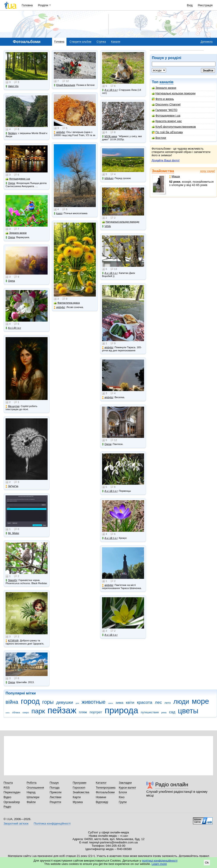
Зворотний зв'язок (16, 824)
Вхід (190, 5)
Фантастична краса (67, 303)
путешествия (150, 712)
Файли (31, 802)
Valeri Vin (12, 86)
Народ (31, 792)
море (200, 701)
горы (48, 702)
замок (111, 703)
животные (93, 702)
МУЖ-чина (109, 136)
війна (12, 702)
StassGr (11, 580)
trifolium (108, 178)
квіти (130, 703)
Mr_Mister (12, 533)
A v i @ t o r (13, 328)
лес (159, 702)
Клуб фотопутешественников (174, 127)
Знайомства (163, 171)
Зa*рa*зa (12, 486)
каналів (166, 82)
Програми (79, 783)
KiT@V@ (12, 641)
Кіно (122, 797)
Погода (54, 788)
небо (8, 713)
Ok (207, 863)
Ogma (10, 183)
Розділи (43, 5)
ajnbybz (59, 132)
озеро (26, 712)
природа (122, 710)
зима (120, 703)
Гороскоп (79, 788)
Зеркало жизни (164, 88)
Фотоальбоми (105, 792)
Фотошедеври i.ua (166, 116)
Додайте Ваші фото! (166, 160)
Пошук (54, 783)
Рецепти (55, 802)
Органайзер (12, 802)
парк (38, 711)
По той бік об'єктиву (167, 132)
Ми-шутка (12, 406)
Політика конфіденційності (52, 824)
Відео (7, 797)
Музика (78, 802)
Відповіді (102, 802)
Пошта (8, 783)
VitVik (106, 226)
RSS (7, 788)
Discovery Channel (166, 104)
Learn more (159, 864)
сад (172, 712)
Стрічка (101, 42)
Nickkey (11, 133)
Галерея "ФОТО (165, 110)
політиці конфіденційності (160, 861)
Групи (123, 802)
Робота (32, 783)
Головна (27, 5)
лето (168, 703)
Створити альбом (80, 42)
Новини (101, 797)
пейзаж (62, 710)
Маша (175, 176)
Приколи (55, 792)
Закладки (125, 783)
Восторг (159, 138)
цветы (188, 711)
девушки (65, 702)
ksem (58, 213)
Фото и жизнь (163, 99)
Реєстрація (205, 5)
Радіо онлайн (172, 784)
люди (181, 702)
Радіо (7, 807)
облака (16, 712)
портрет (96, 712)
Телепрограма (106, 788)
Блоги (123, 792)
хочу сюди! (208, 171)
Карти (77, 797)
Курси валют (127, 788)
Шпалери (33, 797)
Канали (116, 42)
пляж (83, 712)
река (164, 712)
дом (77, 703)
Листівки (55, 797)
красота (145, 702)
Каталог (101, 783)
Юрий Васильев (64, 85)
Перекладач (12, 792)
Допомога (207, 42)
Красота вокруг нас (167, 121)
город (30, 701)
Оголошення (35, 788)
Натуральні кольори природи (174, 93)
